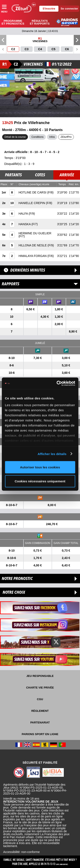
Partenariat (40, 722)
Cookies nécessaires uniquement (40, 481)
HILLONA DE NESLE (33, 245)
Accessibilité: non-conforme (21, 852)
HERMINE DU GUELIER (35, 233)
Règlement (40, 711)
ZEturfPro (66, 137)
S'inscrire (49, 9)
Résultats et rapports (40, 22)
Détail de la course (15, 137)
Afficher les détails (52, 454)
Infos (52, 137)
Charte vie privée (40, 688)
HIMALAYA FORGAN (33, 256)
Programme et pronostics (13, 22)
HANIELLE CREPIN (32, 203)
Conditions (37, 137)
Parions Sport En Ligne (40, 734)
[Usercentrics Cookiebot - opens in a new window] (57, 383)
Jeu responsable (40, 676)
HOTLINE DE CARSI (33, 192)
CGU (40, 699)
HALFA (24, 214)
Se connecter (69, 9)
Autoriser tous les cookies (40, 467)
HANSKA (25, 224)
